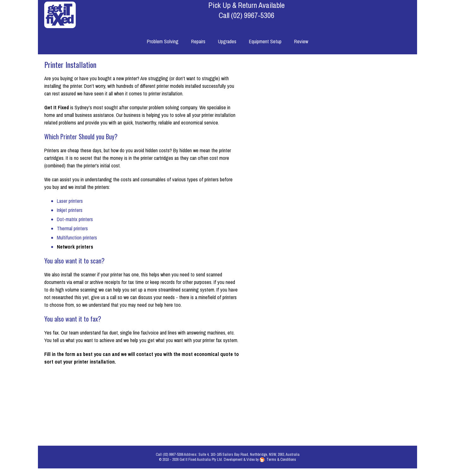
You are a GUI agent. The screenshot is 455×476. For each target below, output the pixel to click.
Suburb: (314, 387)
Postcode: (311, 417)
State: (315, 402)
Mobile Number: (306, 343)
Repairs (198, 41)
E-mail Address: (306, 328)
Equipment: (310, 158)
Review (301, 41)
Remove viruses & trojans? (295, 232)
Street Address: (306, 372)
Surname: (312, 313)
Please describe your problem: (292, 103)
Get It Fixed (57, 107)
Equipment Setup (265, 41)
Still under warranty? (302, 202)
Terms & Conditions (281, 467)
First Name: (310, 298)
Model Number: (306, 187)
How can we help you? (330, 79)
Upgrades (227, 41)
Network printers (75, 247)
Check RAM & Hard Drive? (296, 247)
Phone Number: (306, 358)
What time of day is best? (296, 283)
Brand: (315, 172)
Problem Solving (163, 41)
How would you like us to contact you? (289, 265)
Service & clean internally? (295, 217)
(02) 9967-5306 (253, 15)
